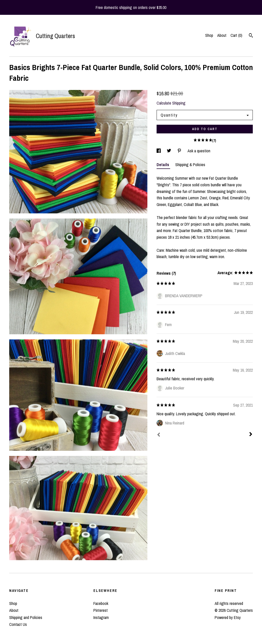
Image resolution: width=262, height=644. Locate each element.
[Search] (251, 36)
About (222, 35)
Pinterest (101, 610)
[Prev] (159, 435)
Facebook (101, 603)
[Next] (251, 435)
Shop (209, 35)
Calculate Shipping (171, 103)
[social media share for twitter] (170, 151)
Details (163, 165)
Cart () (236, 35)
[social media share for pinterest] (180, 151)
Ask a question (199, 151)
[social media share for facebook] (159, 151)
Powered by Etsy (228, 617)
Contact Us (18, 624)
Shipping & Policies (190, 165)
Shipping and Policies (26, 617)
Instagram (101, 617)
